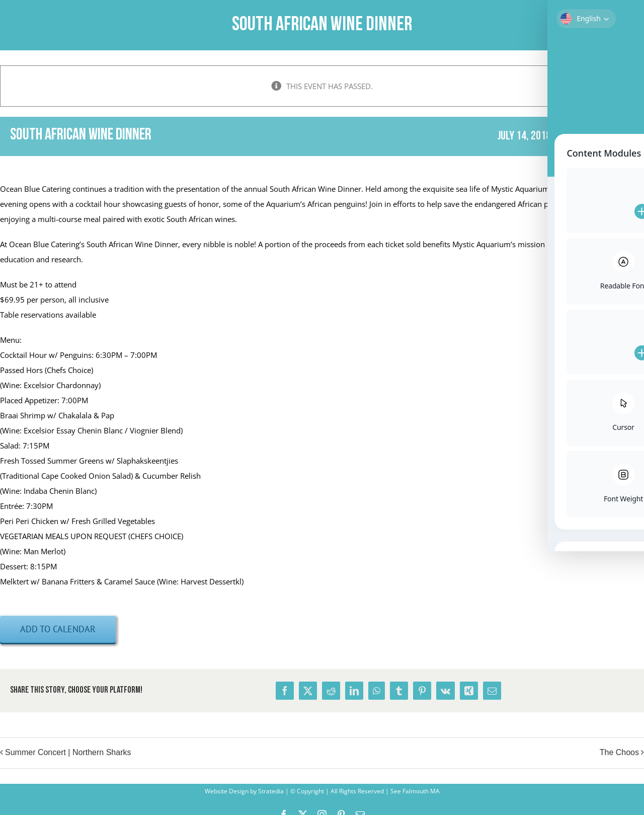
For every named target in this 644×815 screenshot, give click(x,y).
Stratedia (271, 791)
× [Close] (638, 72)
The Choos (619, 752)
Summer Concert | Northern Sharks (68, 752)
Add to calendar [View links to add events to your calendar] (58, 629)
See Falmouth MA (414, 791)
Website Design (227, 791)
